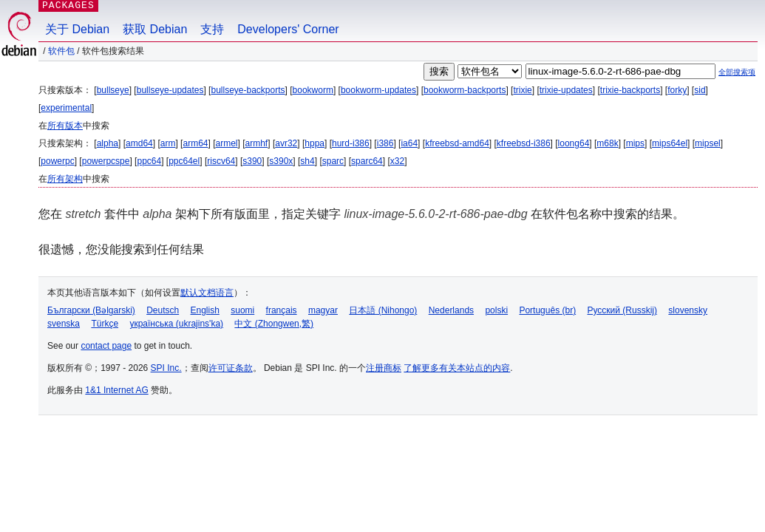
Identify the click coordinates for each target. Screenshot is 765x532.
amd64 (139, 143)
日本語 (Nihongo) (383, 310)
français (282, 310)
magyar (323, 310)
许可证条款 (231, 368)
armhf (257, 143)
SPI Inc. (166, 368)
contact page (106, 346)
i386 (385, 143)
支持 (212, 29)
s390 (252, 161)
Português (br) (547, 310)
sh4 (307, 161)
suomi (242, 310)
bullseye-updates (170, 90)
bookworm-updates (378, 90)
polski (496, 310)
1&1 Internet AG (116, 390)
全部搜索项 (737, 72)
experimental (66, 108)
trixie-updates (566, 90)
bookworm (313, 90)
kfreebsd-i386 (524, 143)
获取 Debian (155, 29)
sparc (333, 161)
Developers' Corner (288, 29)
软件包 (61, 51)
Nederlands (451, 310)
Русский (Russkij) (622, 310)
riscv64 (221, 161)
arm (168, 143)
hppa (314, 143)
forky (677, 90)
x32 (397, 161)
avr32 (286, 143)
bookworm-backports (465, 90)
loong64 (574, 143)
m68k (607, 143)
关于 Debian (77, 29)
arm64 (195, 143)
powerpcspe (106, 161)
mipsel (708, 143)
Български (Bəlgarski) (91, 310)
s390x (281, 161)
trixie (522, 90)
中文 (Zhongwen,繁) (274, 324)
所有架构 (65, 179)
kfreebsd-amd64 (457, 143)
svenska (64, 324)
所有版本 (65, 126)
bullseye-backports (248, 90)
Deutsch (163, 310)
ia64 (409, 143)
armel (227, 143)
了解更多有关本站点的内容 (457, 368)
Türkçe (105, 324)
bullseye (113, 90)
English (205, 310)
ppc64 (149, 161)
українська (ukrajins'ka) (176, 324)
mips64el (670, 143)
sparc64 (367, 161)
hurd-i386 (351, 143)
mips (635, 143)
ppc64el (184, 161)
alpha (108, 143)
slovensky (688, 310)
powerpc (57, 161)
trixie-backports (630, 90)
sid (700, 90)
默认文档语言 (207, 293)
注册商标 (384, 368)
